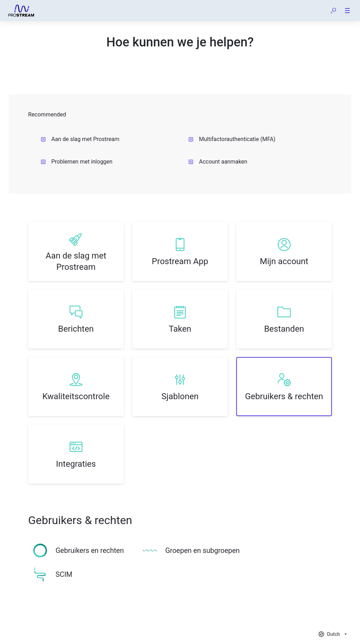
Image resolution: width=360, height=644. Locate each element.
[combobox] (333, 634)
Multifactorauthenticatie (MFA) (232, 139)
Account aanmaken (218, 162)
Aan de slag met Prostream (80, 139)
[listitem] (76, 251)
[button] (333, 11)
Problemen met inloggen (77, 162)
